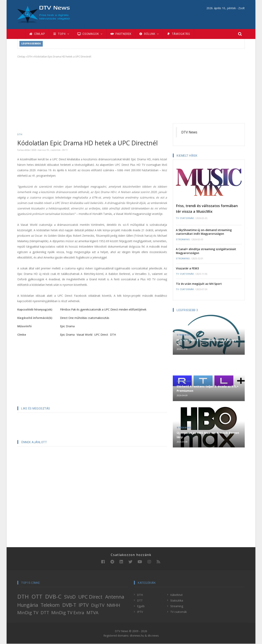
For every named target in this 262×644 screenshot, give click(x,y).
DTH (30, 57)
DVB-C (53, 597)
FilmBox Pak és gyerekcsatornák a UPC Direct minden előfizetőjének (103, 310)
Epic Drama (67, 327)
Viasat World (84, 335)
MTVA (92, 613)
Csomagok (91, 34)
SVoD (70, 597)
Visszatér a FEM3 (187, 269)
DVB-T (69, 605)
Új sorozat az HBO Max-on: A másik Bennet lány (208, 435)
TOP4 (62, 34)
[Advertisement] (131, 90)
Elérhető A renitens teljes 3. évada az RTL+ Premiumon (208, 389)
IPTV (84, 605)
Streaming (183, 240)
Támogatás (181, 34)
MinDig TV (28, 613)
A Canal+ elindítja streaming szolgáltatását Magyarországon (206, 251)
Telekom (50, 605)
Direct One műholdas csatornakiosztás (85, 318)
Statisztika (177, 601)
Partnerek (122, 34)
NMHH (113, 606)
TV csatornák (185, 219)
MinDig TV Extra (68, 613)
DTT (45, 613)
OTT (37, 597)
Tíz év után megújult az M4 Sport (199, 284)
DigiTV (98, 606)
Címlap (37, 34)
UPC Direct (101, 335)
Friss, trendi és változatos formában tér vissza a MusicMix (207, 209)
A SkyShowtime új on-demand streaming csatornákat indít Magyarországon (204, 232)
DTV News (189, 132)
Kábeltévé (176, 595)
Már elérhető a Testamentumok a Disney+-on (208, 342)
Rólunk (151, 34)
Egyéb (141, 607)
